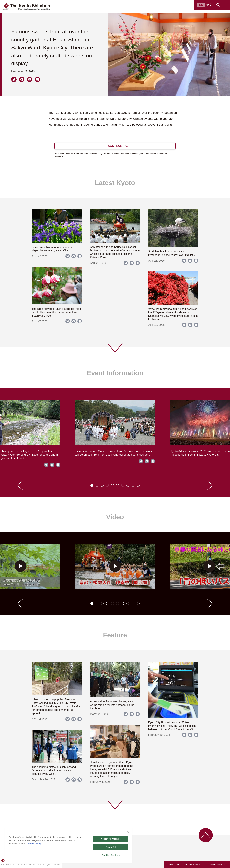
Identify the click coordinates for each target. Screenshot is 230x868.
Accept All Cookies (111, 839)
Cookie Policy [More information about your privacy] (34, 844)
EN (201, 5)
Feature (115, 635)
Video (115, 517)
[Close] (128, 832)
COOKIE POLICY (217, 865)
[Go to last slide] (20, 485)
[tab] (92, 485)
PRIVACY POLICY (194, 865)
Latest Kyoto (115, 183)
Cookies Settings (111, 855)
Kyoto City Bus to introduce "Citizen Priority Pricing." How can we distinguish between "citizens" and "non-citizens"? (172, 726)
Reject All (111, 847)
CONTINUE (115, 146)
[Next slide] (210, 485)
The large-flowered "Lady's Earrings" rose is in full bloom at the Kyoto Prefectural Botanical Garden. (56, 312)
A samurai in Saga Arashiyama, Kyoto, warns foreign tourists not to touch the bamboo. (113, 705)
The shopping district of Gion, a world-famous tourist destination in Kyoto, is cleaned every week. (54, 771)
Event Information (115, 373)
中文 (209, 5)
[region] (69, 846)
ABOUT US (174, 865)
